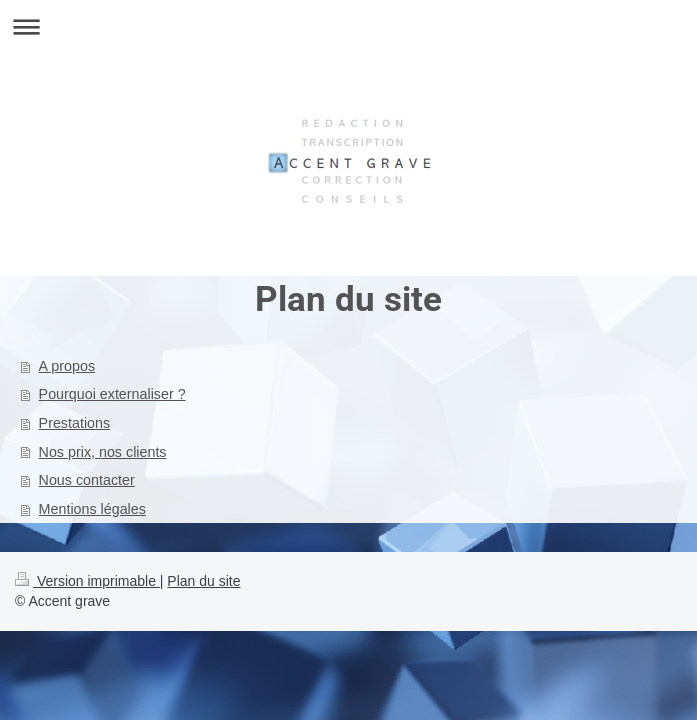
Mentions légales (92, 509)
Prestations (75, 423)
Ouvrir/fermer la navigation (348, 26)
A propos (67, 366)
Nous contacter (87, 480)
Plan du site (203, 581)
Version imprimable (87, 581)
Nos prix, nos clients (103, 452)
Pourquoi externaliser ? (112, 394)
